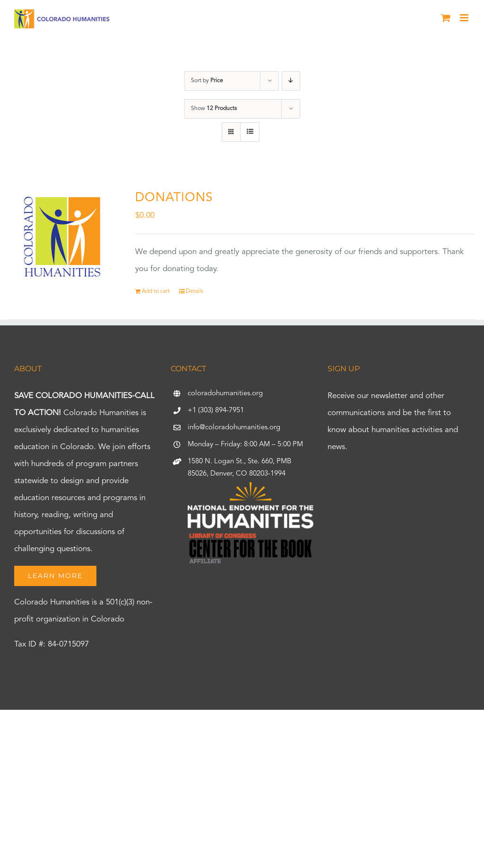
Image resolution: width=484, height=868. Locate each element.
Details (194, 291)
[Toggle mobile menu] (465, 18)
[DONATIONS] (63, 236)
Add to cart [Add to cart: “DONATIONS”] (156, 291)
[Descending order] (291, 81)
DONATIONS (174, 198)
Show (214, 109)
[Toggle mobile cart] (446, 18)
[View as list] (250, 132)
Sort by (207, 81)
